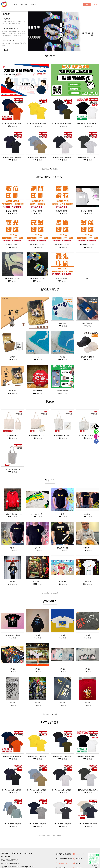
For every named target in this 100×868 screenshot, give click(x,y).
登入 (96, 4)
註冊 (87, 4)
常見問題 (33, 4)
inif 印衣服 (79, 859)
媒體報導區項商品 (50, 714)
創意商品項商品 (50, 593)
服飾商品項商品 (50, 169)
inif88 (78, 863)
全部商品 (14, 4)
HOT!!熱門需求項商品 (50, 835)
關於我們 (24, 4)
